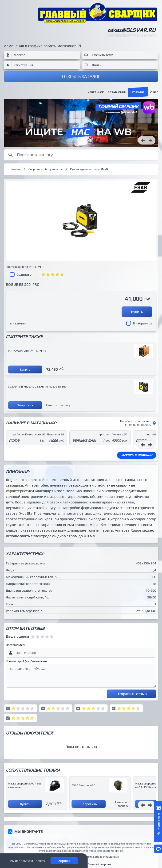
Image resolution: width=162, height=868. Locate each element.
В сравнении (117, 92)
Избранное (96, 92)
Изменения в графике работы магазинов (40, 46)
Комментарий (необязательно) (26, 661)
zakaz (131, 30)
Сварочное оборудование (45, 169)
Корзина (138, 92)
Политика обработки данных (100, 857)
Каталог (16, 169)
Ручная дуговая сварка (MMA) (90, 169)
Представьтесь (16, 645)
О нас (154, 92)
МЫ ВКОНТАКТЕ (28, 832)
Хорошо (64, 861)
